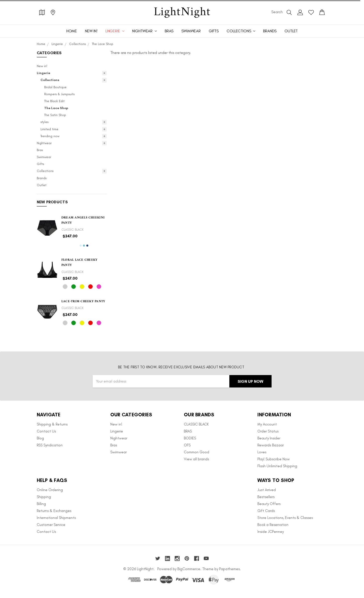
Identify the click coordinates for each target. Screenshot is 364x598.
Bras (169, 31)
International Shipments (56, 518)
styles (44, 122)
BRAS (188, 431)
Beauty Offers (269, 504)
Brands (270, 31)
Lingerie (115, 31)
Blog (40, 438)
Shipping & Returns (52, 424)
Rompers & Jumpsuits (59, 94)
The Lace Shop (56, 108)
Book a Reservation (273, 525)
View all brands (196, 459)
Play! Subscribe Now (274, 459)
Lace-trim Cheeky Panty (83, 301)
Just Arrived (267, 490)
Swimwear (191, 31)
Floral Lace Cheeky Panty (80, 262)
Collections (241, 31)
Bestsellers (266, 497)
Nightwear (144, 31)
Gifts (214, 31)
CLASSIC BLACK (196, 424)
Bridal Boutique (55, 87)
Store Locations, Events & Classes (285, 518)
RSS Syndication (50, 445)
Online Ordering (50, 490)
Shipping (44, 497)
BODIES (190, 438)
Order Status (268, 431)
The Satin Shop (55, 115)
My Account (267, 424)
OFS (187, 445)
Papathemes (229, 569)
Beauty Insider (269, 438)
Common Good (197, 452)
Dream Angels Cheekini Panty (83, 220)
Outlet (291, 31)
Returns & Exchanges (54, 511)
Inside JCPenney (271, 532)
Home (72, 31)
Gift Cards (266, 511)
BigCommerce (189, 569)
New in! (91, 31)
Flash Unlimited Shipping (277, 466)
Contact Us (46, 431)
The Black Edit (54, 101)
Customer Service (51, 525)
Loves (262, 452)
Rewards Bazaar (271, 445)
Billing (41, 504)
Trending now (50, 136)
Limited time (49, 129)
